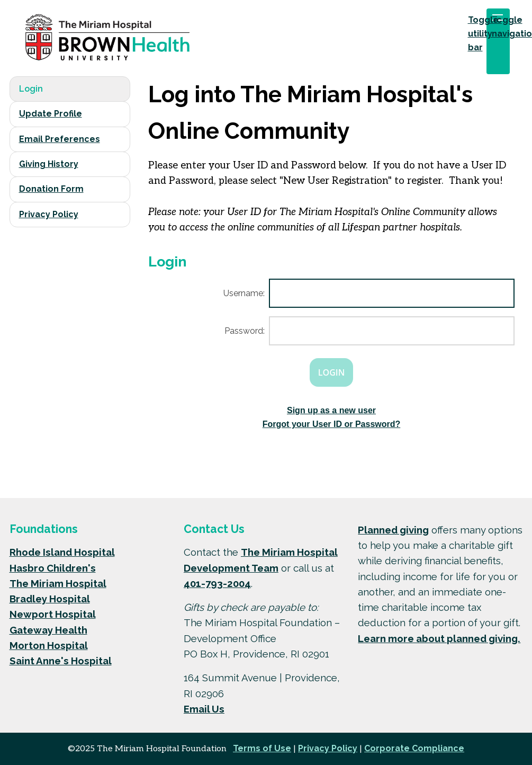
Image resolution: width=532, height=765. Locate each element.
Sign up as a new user (331, 410)
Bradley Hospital (50, 599)
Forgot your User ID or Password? (331, 424)
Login (31, 89)
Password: (245, 331)
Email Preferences (60, 139)
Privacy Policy (49, 214)
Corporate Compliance (414, 748)
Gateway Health (48, 630)
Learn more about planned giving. (439, 638)
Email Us (204, 709)
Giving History (49, 164)
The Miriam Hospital (58, 583)
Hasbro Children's (53, 568)
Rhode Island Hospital (62, 552)
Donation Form (51, 189)
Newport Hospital (53, 614)
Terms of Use (262, 748)
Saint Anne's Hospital (61, 661)
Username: (244, 293)
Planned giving (393, 530)
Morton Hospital (49, 645)
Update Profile (51, 114)
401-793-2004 (217, 583)
